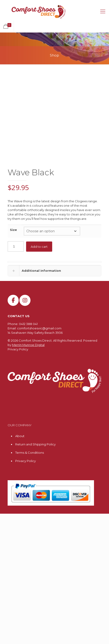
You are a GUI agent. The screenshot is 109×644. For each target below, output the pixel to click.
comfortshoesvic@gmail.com (39, 328)
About (20, 436)
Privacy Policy (18, 349)
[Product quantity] (16, 246)
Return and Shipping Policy (35, 444)
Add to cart (39, 247)
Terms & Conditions (30, 453)
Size (13, 230)
